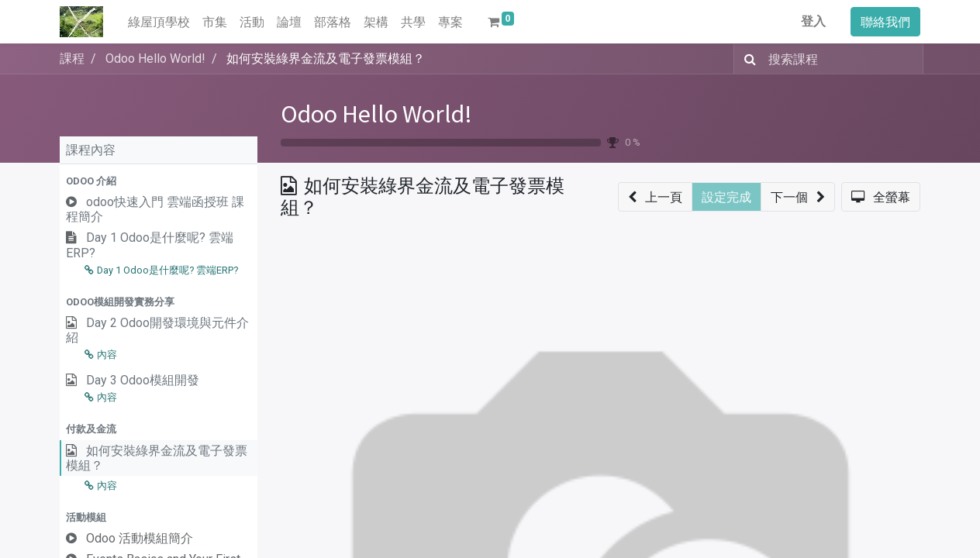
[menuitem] (159, 22)
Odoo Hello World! (376, 114)
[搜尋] (747, 59)
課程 (72, 59)
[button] (159, 181)
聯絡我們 (885, 22)
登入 (813, 21)
